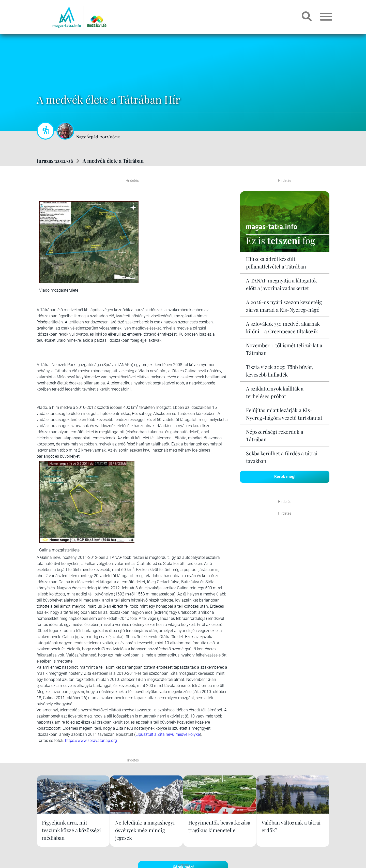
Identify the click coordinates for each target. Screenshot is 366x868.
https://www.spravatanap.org (91, 740)
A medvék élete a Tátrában (113, 161)
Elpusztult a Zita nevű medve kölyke (168, 734)
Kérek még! (285, 477)
